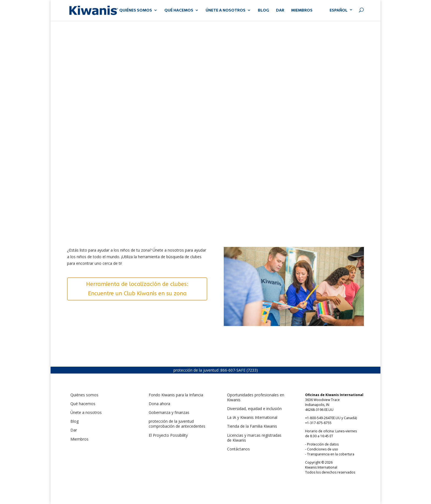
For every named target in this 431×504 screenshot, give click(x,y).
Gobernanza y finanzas (169, 412)
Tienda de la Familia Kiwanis (252, 426)
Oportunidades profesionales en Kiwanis (256, 397)
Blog (263, 10)
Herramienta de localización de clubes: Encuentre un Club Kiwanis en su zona (137, 289)
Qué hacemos (83, 404)
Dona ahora (159, 404)
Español (339, 10)
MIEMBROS (302, 10)
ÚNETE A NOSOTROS (226, 10)
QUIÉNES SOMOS (136, 10)
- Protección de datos (322, 444)
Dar (74, 430)
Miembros (79, 439)
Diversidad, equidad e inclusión (254, 409)
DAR (280, 10)
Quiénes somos (84, 395)
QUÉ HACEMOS (179, 10)
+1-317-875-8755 (318, 423)
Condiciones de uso (323, 449)
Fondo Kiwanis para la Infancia (176, 395)
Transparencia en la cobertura (331, 454)
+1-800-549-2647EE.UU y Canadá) (331, 418)
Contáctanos (238, 449)
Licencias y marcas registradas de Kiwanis (254, 438)
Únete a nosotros (86, 412)
